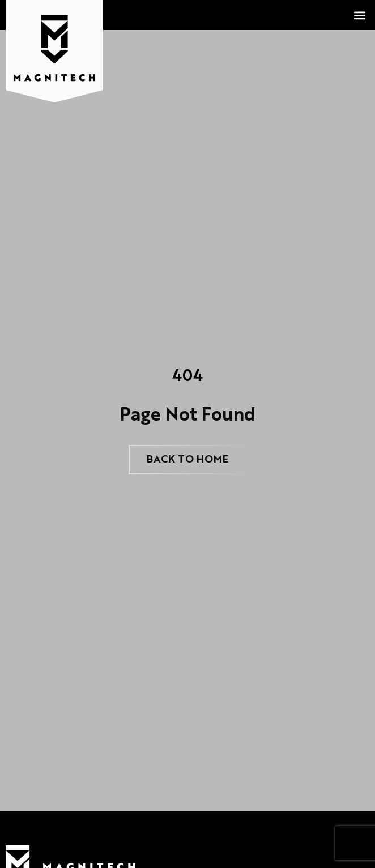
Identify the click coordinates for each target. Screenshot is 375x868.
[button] (360, 15)
